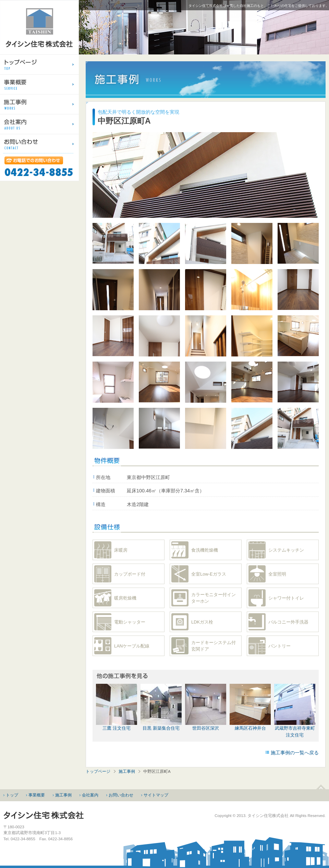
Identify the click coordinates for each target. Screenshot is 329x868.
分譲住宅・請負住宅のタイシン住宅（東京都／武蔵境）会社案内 (39, 124)
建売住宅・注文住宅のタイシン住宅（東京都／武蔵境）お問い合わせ (39, 144)
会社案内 (90, 795)
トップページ (98, 771)
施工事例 (127, 771)
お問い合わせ (121, 795)
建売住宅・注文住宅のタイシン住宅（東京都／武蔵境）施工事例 (39, 104)
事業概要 (37, 795)
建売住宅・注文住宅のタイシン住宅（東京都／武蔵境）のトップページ (39, 64)
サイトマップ (156, 795)
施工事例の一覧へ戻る (295, 753)
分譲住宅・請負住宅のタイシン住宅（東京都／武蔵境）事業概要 (39, 84)
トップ (12, 795)
